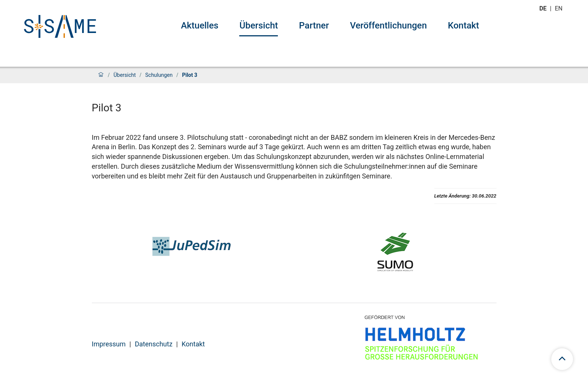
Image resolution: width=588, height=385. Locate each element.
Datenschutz (153, 344)
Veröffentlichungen (388, 25)
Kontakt (463, 25)
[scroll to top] (562, 359)
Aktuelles (199, 25)
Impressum (109, 344)
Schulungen (159, 75)
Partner (314, 25)
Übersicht (259, 25)
